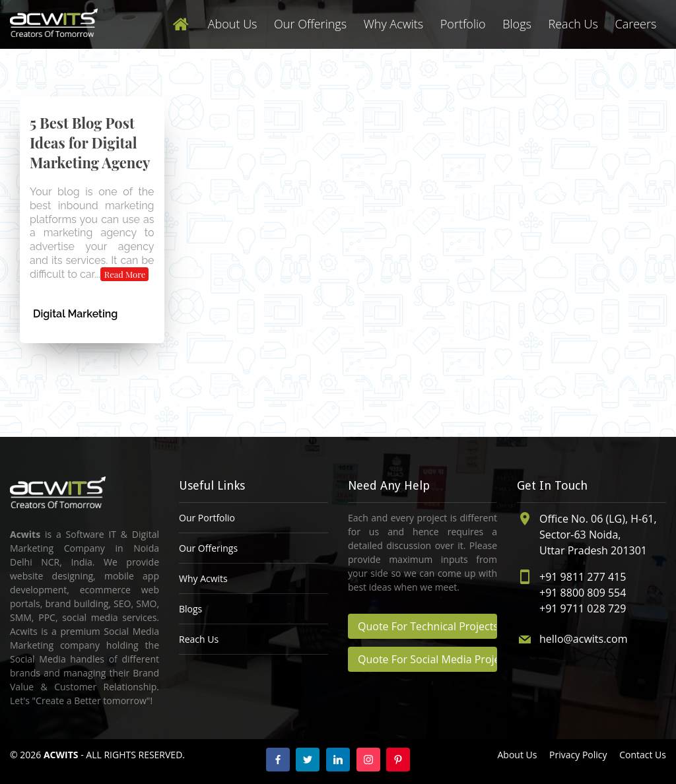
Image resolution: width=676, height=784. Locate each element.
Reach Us (573, 24)
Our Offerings (310, 24)
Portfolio (463, 24)
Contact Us (643, 755)
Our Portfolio (207, 518)
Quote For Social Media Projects (427, 659)
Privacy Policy (578, 755)
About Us (233, 24)
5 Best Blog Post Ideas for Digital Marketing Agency (90, 143)
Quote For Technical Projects (427, 626)
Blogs (517, 24)
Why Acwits (393, 24)
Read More (125, 274)
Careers (635, 24)
